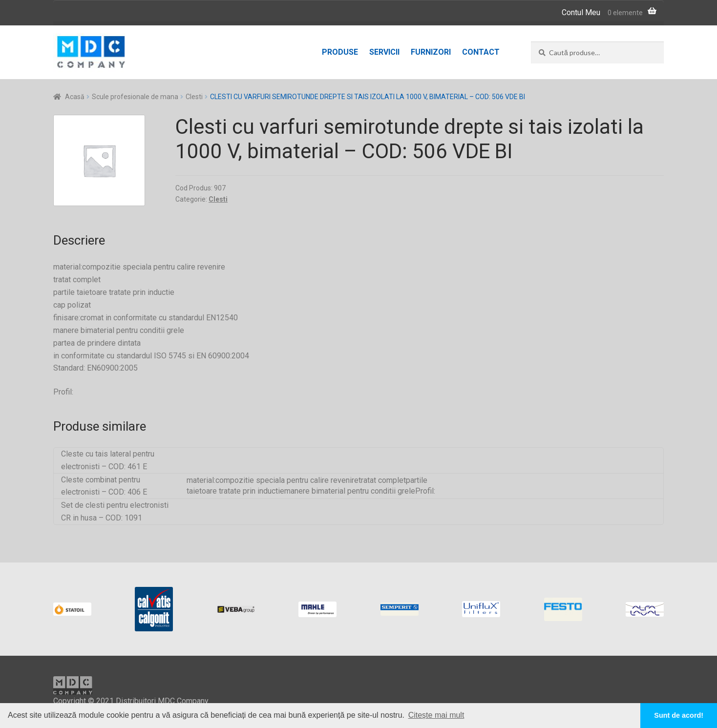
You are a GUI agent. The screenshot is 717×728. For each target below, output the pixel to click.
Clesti (194, 97)
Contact (481, 52)
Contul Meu (581, 12)
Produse (340, 52)
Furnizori (431, 52)
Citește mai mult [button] (436, 715)
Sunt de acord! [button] (679, 715)
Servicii (384, 52)
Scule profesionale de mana (135, 97)
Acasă (75, 97)
